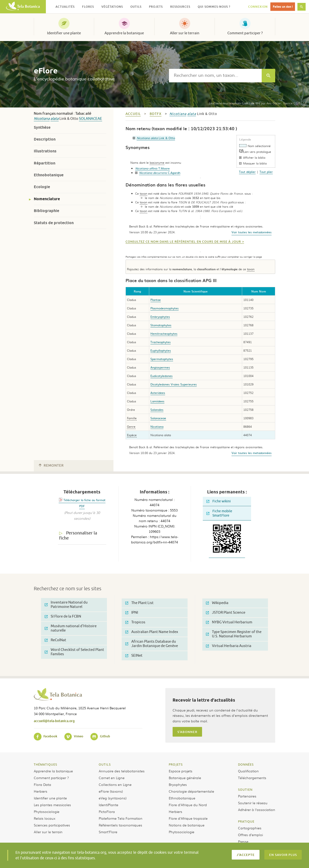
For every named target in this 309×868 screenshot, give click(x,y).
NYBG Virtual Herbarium (229, 622)
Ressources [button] (180, 7)
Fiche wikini (219, 501)
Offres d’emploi (250, 835)
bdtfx (156, 114)
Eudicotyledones (162, 376)
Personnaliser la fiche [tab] (78, 536)
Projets (176, 764)
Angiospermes (160, 367)
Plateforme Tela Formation (121, 818)
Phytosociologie (47, 811)
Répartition (45, 163)
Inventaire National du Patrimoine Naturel (66, 605)
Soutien (245, 790)
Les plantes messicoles (52, 805)
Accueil (133, 114)
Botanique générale (185, 778)
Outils (105, 764)
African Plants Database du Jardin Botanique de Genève (152, 644)
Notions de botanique (187, 825)
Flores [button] (88, 7)
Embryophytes (160, 317)
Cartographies (250, 828)
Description (45, 139)
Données (246, 764)
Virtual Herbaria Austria (229, 646)
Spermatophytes (162, 359)
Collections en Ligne (115, 784)
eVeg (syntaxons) (113, 798)
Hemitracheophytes (164, 334)
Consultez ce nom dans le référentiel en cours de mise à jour (183, 242)
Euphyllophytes (161, 350)
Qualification (248, 771)
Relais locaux (45, 818)
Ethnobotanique (49, 175)
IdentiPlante (109, 805)
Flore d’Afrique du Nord (188, 805)
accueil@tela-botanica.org (54, 721)
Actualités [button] (65, 7)
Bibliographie (46, 211)
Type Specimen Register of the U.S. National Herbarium (234, 634)
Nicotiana (42, 119)
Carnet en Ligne (112, 778)
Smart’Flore (108, 832)
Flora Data (42, 784)
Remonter (51, 466)
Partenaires (247, 796)
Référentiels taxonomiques (120, 825)
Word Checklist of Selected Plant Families (74, 652)
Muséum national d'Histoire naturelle (71, 628)
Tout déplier (247, 172)
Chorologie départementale (191, 791)
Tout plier (266, 172)
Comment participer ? (245, 33)
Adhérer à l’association (257, 810)
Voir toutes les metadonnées (252, 232)
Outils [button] (136, 7)
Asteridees (158, 393)
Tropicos (135, 622)
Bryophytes (178, 784)
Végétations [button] (112, 7)
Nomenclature (47, 199)
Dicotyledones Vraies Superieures (174, 384)
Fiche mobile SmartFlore (219, 513)
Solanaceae (91, 119)
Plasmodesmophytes (165, 308)
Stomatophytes (161, 325)
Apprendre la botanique (124, 33)
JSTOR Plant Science (226, 613)
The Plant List (139, 603)
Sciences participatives (52, 825)
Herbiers (41, 791)
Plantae (156, 300)
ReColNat (55, 640)
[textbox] (215, 76)
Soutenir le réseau (253, 803)
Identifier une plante (64, 33)
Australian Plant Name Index (152, 632)
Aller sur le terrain (185, 33)
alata (55, 119)
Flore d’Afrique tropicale (188, 818)
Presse (243, 841)
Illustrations (45, 151)
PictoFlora (107, 811)
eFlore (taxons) (111, 791)
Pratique (246, 821)
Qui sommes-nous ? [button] (214, 7)
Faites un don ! (283, 7)
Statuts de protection (54, 223)
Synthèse (42, 127)
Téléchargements (252, 778)
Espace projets (181, 771)
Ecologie (42, 187)
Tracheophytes (161, 342)
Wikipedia (217, 603)
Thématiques (46, 764)
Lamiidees (157, 401)
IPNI (132, 613)
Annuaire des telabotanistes (122, 771)
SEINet (134, 656)
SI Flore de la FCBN (63, 616)
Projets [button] (156, 7)
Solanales (157, 410)
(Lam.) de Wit (234, 103)
